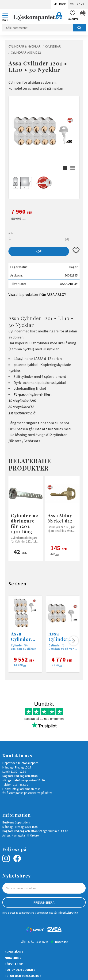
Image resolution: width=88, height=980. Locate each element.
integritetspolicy (68, 912)
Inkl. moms (59, 4)
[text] (44, 212)
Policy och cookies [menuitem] (20, 970)
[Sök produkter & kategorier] (44, 28)
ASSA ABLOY (69, 284)
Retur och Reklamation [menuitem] (23, 976)
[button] (7, 16)
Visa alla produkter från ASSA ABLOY (37, 294)
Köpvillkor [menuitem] (14, 964)
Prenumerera (44, 902)
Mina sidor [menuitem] (13, 958)
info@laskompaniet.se (26, 789)
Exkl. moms (77, 4)
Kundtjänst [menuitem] (14, 952)
